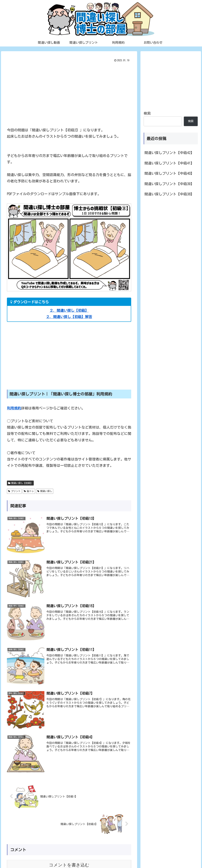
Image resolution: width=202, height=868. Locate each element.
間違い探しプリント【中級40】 (169, 173)
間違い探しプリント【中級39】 (169, 184)
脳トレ (29, 491)
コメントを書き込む (69, 821)
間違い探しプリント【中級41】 (169, 163)
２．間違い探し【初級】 (69, 310)
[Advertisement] (69, 93)
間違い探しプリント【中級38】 (169, 194)
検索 (147, 113)
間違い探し (45, 491)
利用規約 (14, 408)
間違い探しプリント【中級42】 (169, 153)
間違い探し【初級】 (20, 483)
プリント (14, 491)
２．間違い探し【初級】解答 (69, 317)
